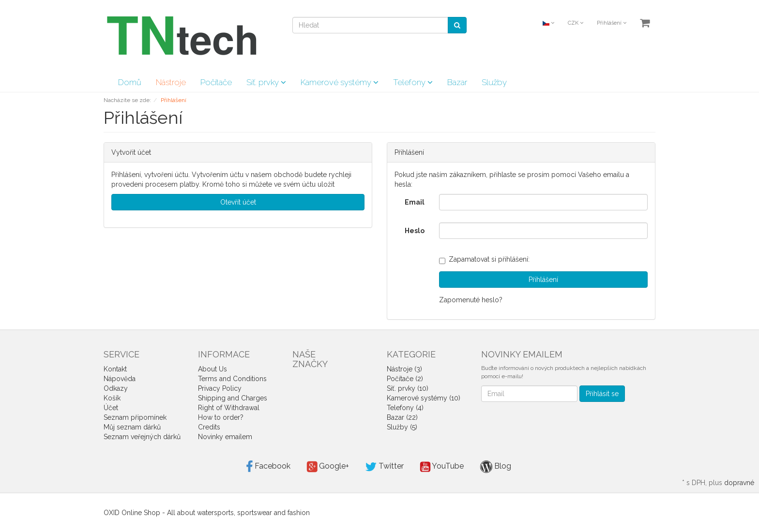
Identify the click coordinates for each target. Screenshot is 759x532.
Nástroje (171, 82)
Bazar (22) (402, 417)
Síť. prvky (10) (408, 388)
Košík (112, 398)
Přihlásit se (602, 394)
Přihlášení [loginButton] (543, 280)
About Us (213, 369)
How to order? (221, 417)
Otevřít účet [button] (238, 202)
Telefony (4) (405, 408)
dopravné (739, 483)
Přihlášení (612, 23)
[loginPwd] (543, 231)
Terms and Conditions (232, 379)
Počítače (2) (405, 379)
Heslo (415, 231)
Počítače (216, 82)
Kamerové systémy (340, 82)
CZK (576, 23)
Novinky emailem (225, 437)
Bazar (457, 82)
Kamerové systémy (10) (424, 398)
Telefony (413, 82)
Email (415, 202)
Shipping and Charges (233, 398)
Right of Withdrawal (229, 408)
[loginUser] (543, 202)
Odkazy (116, 388)
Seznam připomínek (135, 417)
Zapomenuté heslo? (471, 300)
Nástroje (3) (404, 369)
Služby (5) (402, 427)
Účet (111, 408)
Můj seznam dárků (132, 427)
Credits (209, 427)
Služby (494, 82)
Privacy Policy (220, 388)
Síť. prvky (266, 82)
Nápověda (120, 379)
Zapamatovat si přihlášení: (484, 259)
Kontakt (115, 369)
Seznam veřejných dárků (142, 437)
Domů (130, 82)
